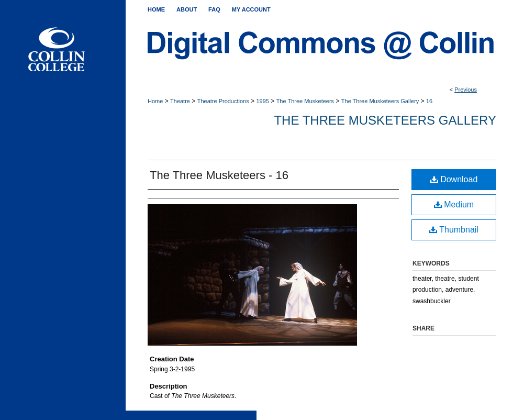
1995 (262, 101)
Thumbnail (454, 230)
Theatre (180, 101)
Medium (454, 205)
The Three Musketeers (305, 101)
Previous (466, 90)
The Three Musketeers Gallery (380, 101)
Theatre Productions (223, 101)
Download (454, 179)
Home (155, 101)
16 (429, 101)
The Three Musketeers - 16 (219, 175)
